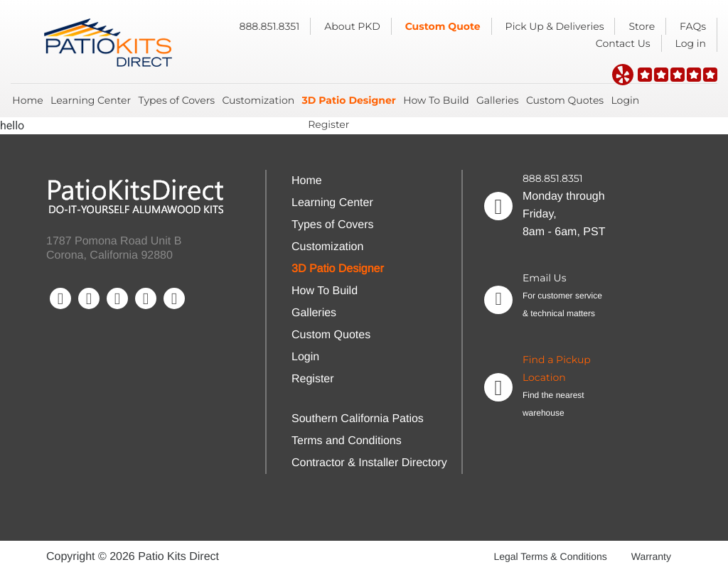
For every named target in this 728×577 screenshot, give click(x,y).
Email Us (545, 278)
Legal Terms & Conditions (550, 556)
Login (625, 100)
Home (27, 100)
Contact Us (623, 43)
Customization (258, 100)
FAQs (693, 26)
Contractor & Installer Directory (369, 463)
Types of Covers (176, 100)
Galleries (498, 100)
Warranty (651, 556)
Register (328, 124)
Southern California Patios (358, 419)
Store (642, 26)
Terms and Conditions (347, 441)
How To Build (436, 100)
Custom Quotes (565, 100)
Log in (691, 43)
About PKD (352, 26)
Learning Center (91, 100)
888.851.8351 (270, 26)
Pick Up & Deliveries (555, 26)
